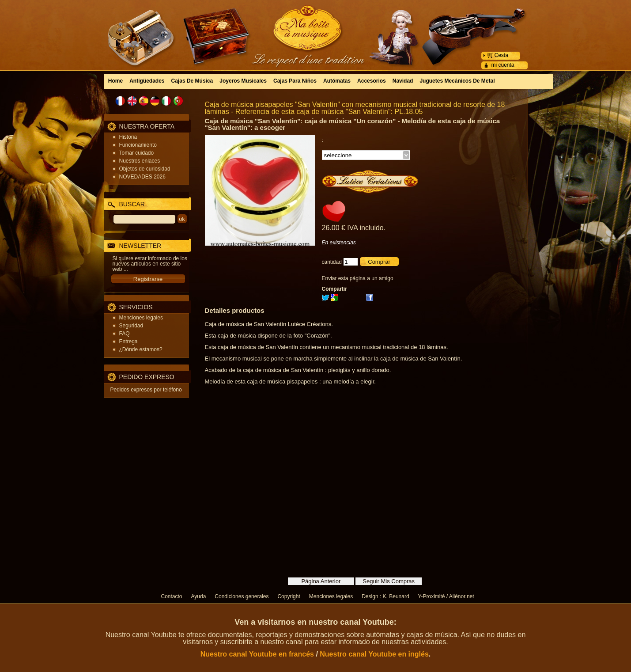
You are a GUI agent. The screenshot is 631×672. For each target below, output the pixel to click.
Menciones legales (141, 318)
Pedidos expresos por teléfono (146, 390)
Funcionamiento (138, 145)
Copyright (289, 596)
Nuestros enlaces (140, 161)
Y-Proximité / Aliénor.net (446, 596)
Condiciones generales (242, 596)
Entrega (128, 342)
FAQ (125, 334)
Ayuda (199, 596)
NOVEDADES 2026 (142, 177)
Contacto (172, 596)
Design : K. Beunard (385, 596)
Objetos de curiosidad (145, 169)
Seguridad (131, 326)
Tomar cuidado (137, 153)
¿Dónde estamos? (141, 349)
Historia (128, 137)
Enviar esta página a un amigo (358, 278)
